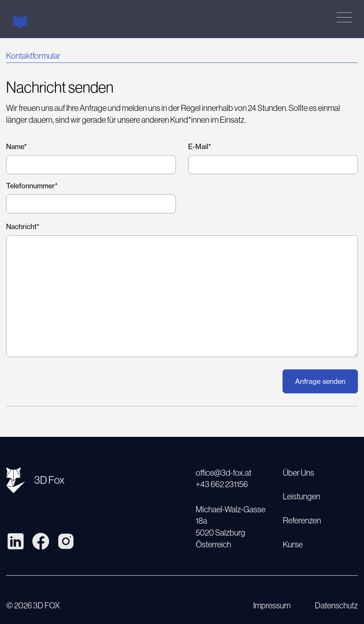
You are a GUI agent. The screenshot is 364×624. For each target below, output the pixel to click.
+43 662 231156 (222, 484)
